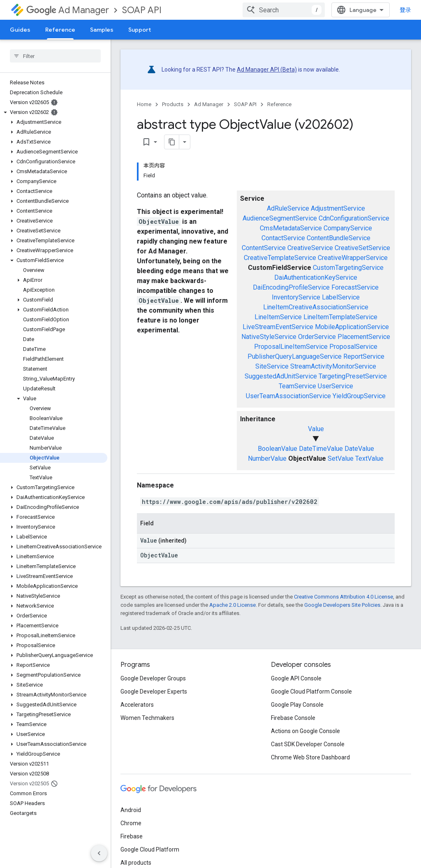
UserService (335, 386)
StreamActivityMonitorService (333, 366)
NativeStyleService (269, 337)
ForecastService (355, 287)
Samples (102, 30)
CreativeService (310, 248)
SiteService (272, 366)
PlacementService (364, 337)
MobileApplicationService (352, 327)
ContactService (283, 238)
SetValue (341, 458)
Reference (279, 104)
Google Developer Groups (153, 678)
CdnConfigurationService (354, 218)
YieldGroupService (359, 396)
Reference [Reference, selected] (60, 30)
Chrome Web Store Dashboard (310, 757)
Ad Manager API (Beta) (267, 70)
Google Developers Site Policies (342, 605)
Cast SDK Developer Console (308, 744)
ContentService (264, 248)
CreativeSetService (362, 248)
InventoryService (296, 297)
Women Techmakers (147, 718)
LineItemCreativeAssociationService (316, 307)
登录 (405, 10)
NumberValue (267, 458)
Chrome (131, 823)
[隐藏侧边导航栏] (99, 853)
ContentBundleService (339, 238)
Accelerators (137, 705)
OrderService (317, 337)
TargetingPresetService (353, 376)
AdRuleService (288, 208)
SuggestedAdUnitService (281, 376)
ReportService (364, 356)
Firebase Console (293, 718)
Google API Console (296, 678)
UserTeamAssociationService (288, 396)
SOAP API (142, 10)
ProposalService (353, 347)
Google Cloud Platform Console (311, 692)
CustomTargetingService (348, 268)
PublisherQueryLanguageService (295, 356)
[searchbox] (55, 56)
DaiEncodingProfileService (291, 287)
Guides (20, 30)
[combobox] (284, 10)
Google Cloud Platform (150, 849)
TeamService (297, 386)
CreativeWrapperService (353, 258)
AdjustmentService (338, 208)
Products (173, 104)
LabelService (341, 297)
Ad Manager (68, 10)
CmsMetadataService (291, 228)
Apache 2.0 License (232, 605)
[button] (54, 112)
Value (316, 429)
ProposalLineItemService (291, 347)
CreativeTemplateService (280, 258)
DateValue (359, 449)
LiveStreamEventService (278, 327)
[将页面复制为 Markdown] (172, 142)
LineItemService (278, 317)
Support (140, 30)
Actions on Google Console (305, 731)
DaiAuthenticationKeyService (316, 277)
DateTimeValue (321, 449)
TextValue (369, 458)
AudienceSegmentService (280, 218)
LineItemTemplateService (340, 317)
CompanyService (348, 228)
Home (144, 104)
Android (131, 810)
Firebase (132, 836)
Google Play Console (297, 705)
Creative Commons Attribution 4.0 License (344, 597)
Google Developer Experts (154, 692)
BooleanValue (278, 449)
